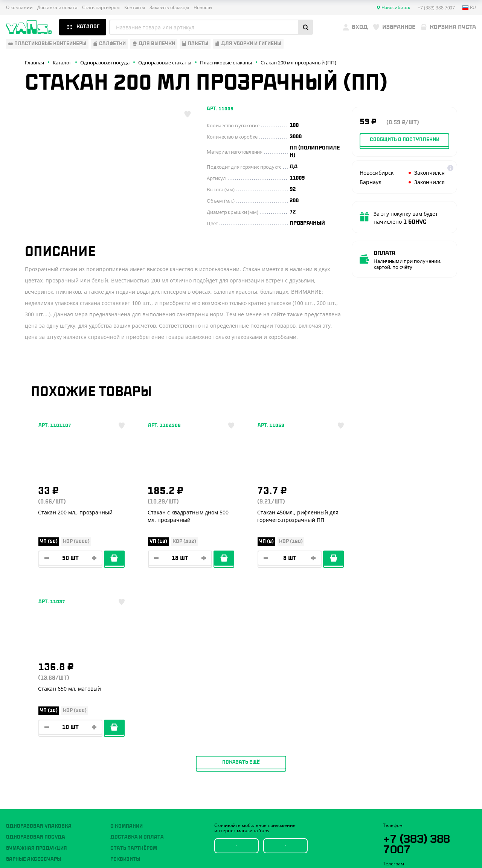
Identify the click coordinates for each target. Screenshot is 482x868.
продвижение (426, 850)
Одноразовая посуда (36, 690)
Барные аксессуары (34, 712)
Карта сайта (396, 822)
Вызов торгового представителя (156, 735)
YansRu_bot (417, 730)
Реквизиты (125, 712)
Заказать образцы (169, 8)
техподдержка (448, 844)
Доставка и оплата (57, 8)
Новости (203, 8)
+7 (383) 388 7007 (417, 696)
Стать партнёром (101, 8)
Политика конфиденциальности (419, 816)
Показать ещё (241, 615)
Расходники (23, 757)
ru (469, 8)
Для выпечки (24, 723)
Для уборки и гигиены (36, 746)
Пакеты (16, 735)
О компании (19, 8)
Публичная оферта (404, 810)
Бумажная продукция (37, 701)
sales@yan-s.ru (429, 758)
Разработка (420, 844)
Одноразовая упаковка (39, 679)
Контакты (135, 8)
